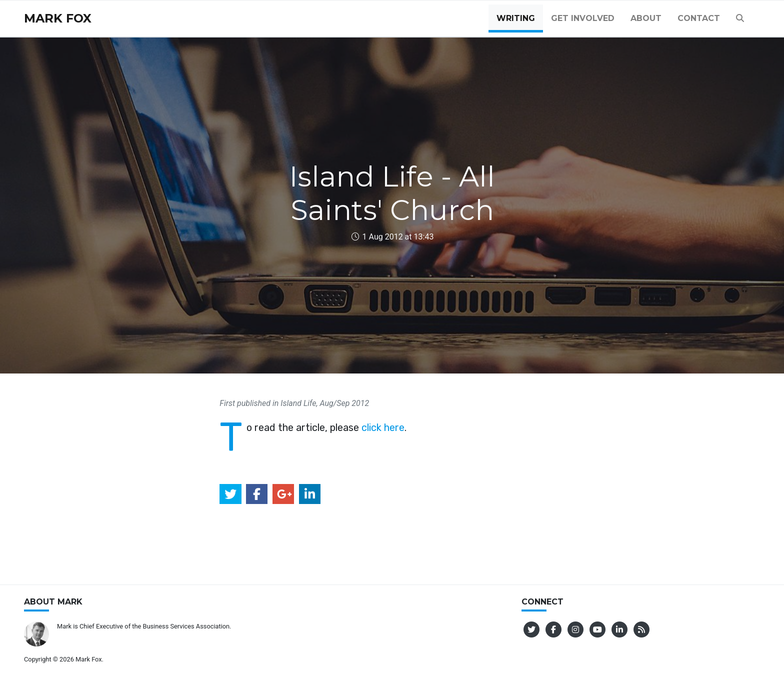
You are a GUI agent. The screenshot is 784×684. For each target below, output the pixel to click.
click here (383, 427)
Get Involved (583, 18)
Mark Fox (58, 18)
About (646, 18)
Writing (516, 18)
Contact (699, 18)
